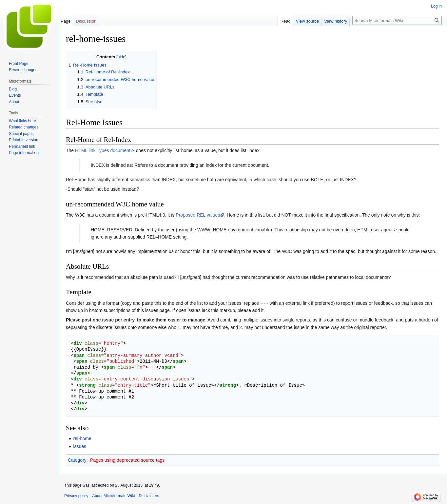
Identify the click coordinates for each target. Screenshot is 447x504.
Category (77, 460)
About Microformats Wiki (113, 496)
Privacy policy (76, 496)
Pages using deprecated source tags (127, 460)
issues (80, 446)
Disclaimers (149, 496)
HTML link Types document (103, 150)
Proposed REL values (198, 215)
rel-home (82, 438)
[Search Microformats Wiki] (397, 20)
